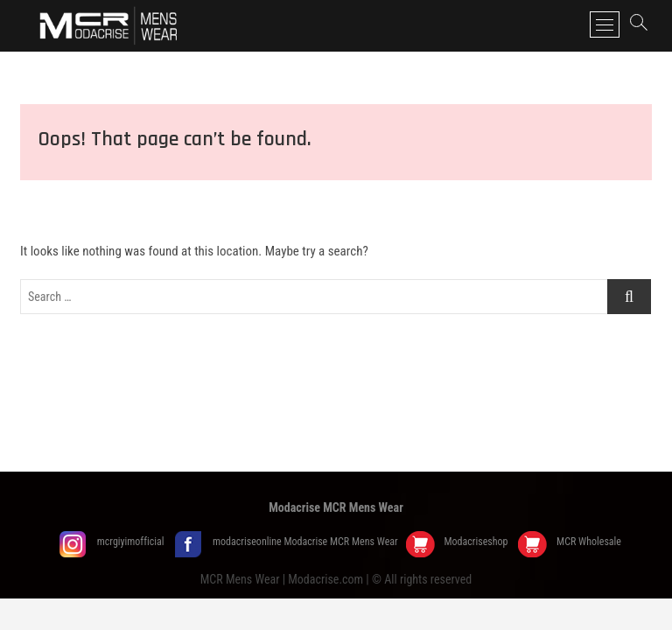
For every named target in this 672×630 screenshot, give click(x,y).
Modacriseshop (477, 542)
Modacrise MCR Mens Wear (336, 507)
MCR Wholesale (589, 542)
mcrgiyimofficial (132, 542)
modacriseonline (248, 542)
